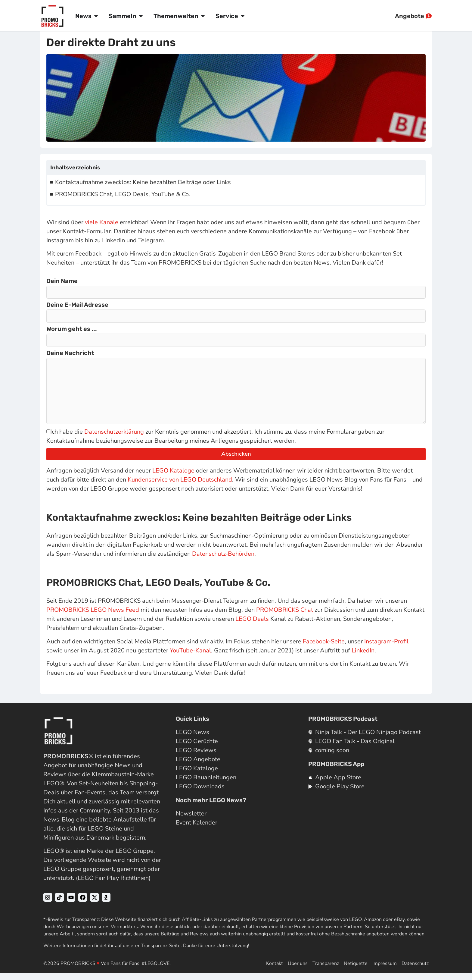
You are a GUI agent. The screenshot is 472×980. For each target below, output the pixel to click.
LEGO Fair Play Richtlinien (113, 885)
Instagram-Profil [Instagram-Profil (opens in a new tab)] (386, 648)
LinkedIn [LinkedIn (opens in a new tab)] (363, 657)
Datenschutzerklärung (114, 439)
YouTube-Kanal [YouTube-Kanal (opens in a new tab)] (190, 657)
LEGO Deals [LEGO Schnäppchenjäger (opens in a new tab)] (252, 626)
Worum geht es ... (72, 331)
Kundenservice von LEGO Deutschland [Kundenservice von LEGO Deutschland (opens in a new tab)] (180, 487)
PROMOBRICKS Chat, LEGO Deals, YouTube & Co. (123, 194)
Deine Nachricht (70, 355)
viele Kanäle (102, 222)
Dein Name (62, 281)
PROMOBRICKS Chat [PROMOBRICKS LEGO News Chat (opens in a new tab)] (285, 617)
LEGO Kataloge (173, 477)
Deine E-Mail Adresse (77, 306)
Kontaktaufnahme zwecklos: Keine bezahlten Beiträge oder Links (143, 182)
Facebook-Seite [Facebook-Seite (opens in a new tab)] (324, 648)
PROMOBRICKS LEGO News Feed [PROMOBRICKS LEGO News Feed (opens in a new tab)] (93, 617)
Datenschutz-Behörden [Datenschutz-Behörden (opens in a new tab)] (223, 561)
